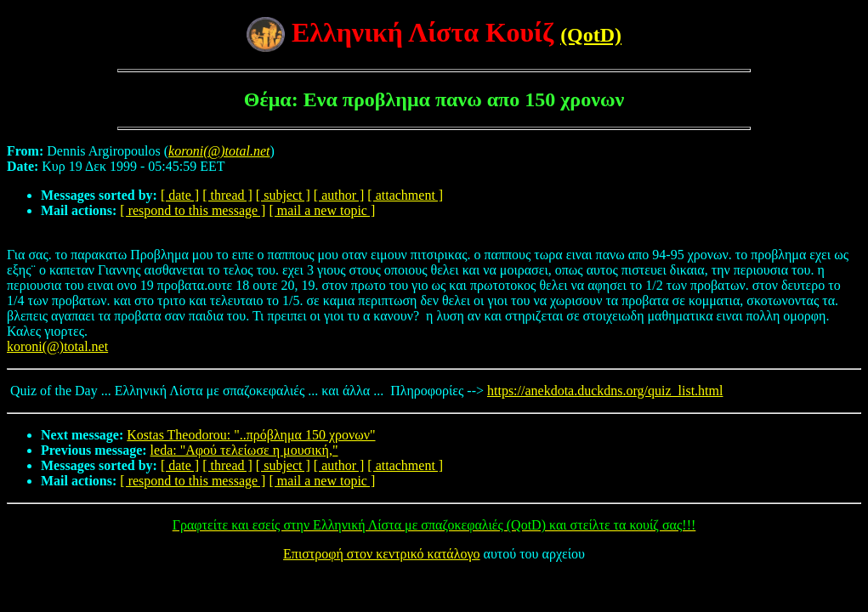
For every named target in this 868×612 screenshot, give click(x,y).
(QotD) (591, 35)
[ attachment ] (405, 195)
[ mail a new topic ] (322, 210)
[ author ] (339, 195)
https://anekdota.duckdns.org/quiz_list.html (605, 391)
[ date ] (180, 195)
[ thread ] (227, 195)
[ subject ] (283, 195)
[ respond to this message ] (193, 210)
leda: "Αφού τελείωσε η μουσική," (244, 450)
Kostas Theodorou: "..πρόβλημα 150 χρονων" (251, 435)
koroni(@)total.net (57, 346)
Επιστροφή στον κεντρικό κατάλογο (381, 554)
